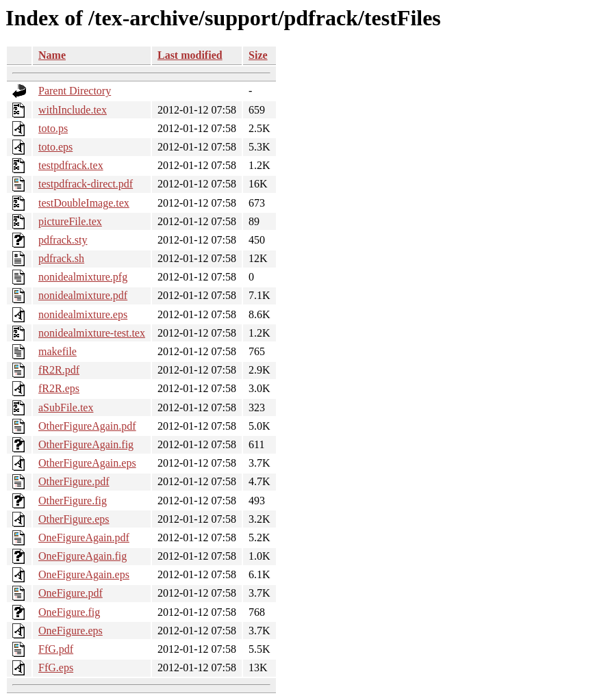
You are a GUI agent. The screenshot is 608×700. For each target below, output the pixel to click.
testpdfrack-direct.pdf (86, 184)
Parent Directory (75, 91)
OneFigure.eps (71, 631)
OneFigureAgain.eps (84, 574)
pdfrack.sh (61, 258)
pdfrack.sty (63, 240)
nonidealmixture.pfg (83, 277)
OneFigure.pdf (71, 593)
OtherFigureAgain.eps (87, 463)
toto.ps (53, 128)
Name (52, 55)
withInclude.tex (73, 110)
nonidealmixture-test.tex (92, 333)
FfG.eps (56, 667)
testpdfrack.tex (71, 165)
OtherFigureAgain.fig (86, 444)
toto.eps (55, 147)
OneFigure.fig (69, 612)
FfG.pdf (56, 649)
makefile (58, 351)
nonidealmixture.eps (83, 314)
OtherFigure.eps (74, 519)
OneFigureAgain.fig (83, 556)
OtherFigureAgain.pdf (87, 426)
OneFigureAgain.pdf (84, 537)
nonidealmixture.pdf (83, 295)
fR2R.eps (59, 388)
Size (258, 55)
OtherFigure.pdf (74, 481)
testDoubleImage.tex (84, 203)
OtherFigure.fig (73, 501)
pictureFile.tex (70, 221)
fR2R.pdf (59, 370)
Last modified (190, 55)
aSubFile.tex (66, 407)
